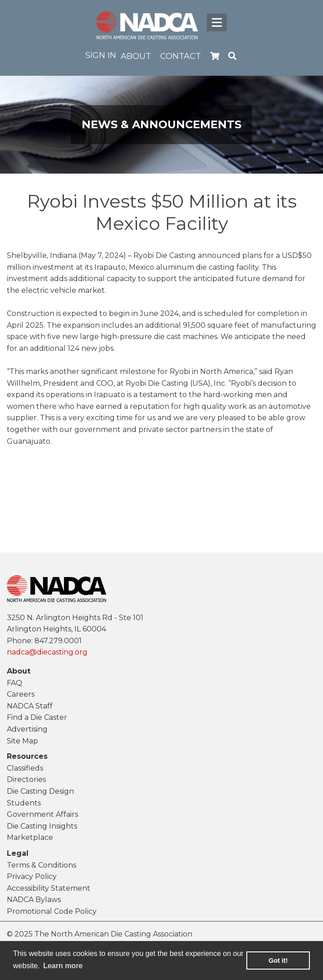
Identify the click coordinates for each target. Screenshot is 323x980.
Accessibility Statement (49, 888)
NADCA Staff (30, 706)
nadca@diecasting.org (47, 652)
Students (24, 803)
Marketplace (30, 837)
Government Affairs (42, 814)
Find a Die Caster (37, 717)
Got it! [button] (278, 961)
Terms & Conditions (42, 865)
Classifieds (25, 768)
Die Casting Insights (42, 826)
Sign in (101, 55)
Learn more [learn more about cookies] (63, 966)
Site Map (22, 741)
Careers (21, 694)
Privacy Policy (32, 876)
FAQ (15, 683)
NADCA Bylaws (34, 900)
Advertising (27, 729)
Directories (26, 779)
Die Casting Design (40, 791)
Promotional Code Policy (52, 911)
